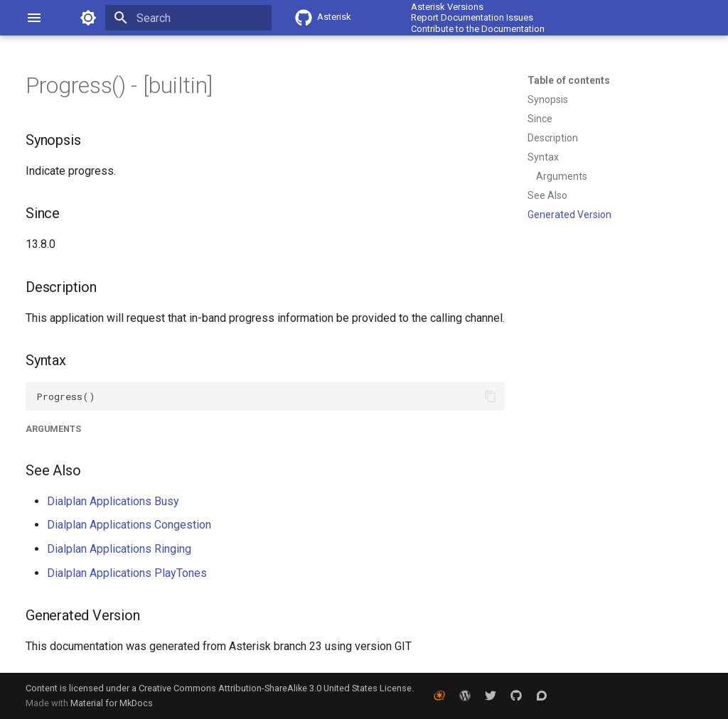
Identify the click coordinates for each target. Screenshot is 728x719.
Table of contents (569, 80)
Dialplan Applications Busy (113, 501)
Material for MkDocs (112, 703)
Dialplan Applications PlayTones (127, 573)
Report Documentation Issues (472, 17)
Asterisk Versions (447, 7)
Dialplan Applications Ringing (119, 549)
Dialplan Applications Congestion (129, 525)
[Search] (188, 18)
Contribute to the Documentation (478, 29)
